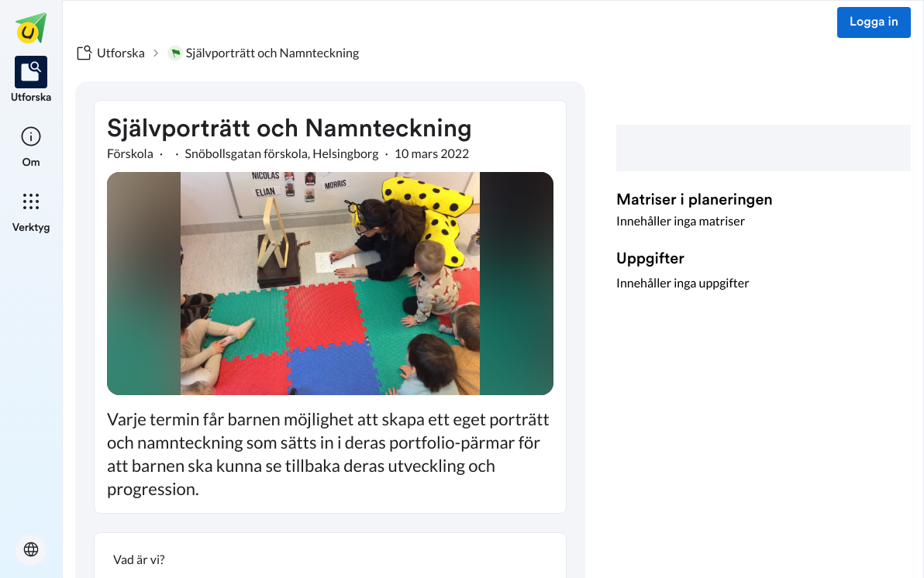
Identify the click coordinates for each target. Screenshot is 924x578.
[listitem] (31, 81)
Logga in (874, 22)
